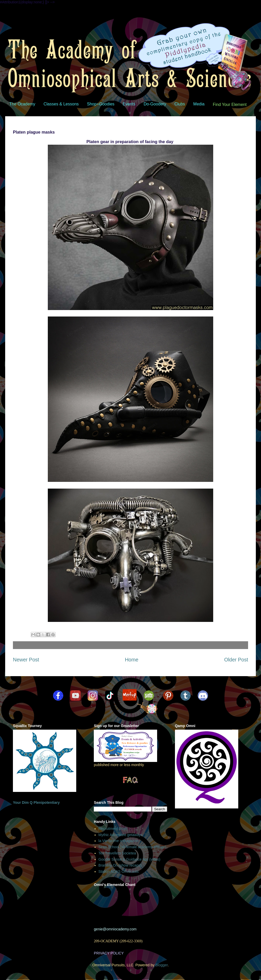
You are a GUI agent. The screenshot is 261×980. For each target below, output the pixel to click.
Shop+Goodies (101, 104)
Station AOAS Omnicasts (119, 871)
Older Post (236, 660)
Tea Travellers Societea (117, 853)
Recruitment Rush (113, 829)
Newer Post (26, 660)
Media (199, 104)
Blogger (161, 965)
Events (129, 104)
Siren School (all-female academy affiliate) (132, 847)
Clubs (180, 104)
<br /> (130, 906)
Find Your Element (230, 105)
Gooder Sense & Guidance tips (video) (129, 859)
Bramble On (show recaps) (120, 865)
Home (132, 660)
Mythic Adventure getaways (120, 835)
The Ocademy (22, 104)
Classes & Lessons (61, 104)
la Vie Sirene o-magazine (119, 841)
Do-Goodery (155, 104)
